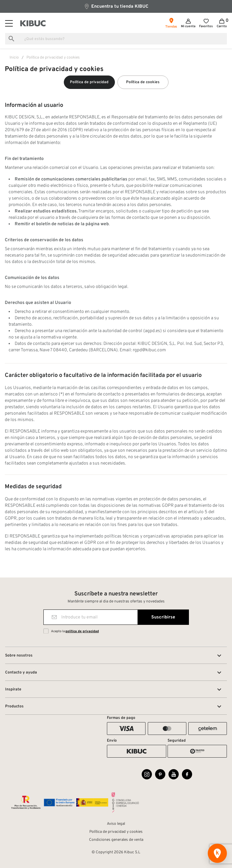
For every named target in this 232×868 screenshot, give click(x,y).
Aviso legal (116, 824)
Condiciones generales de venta (116, 840)
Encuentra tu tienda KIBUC (116, 6)
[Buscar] (116, 39)
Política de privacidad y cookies (116, 832)
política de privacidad (82, 631)
